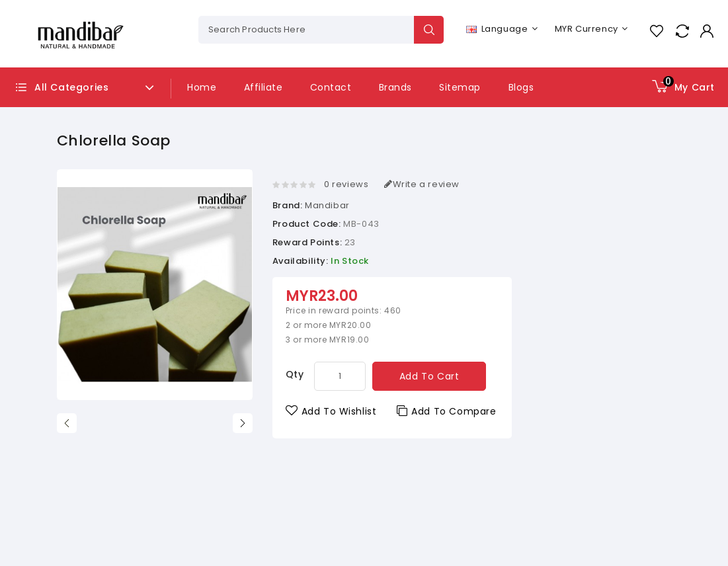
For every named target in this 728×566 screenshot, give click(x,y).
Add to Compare (447, 411)
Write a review (422, 184)
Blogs (521, 87)
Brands (395, 87)
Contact (331, 87)
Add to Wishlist (331, 411)
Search (429, 30)
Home (202, 87)
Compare (682, 31)
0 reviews (346, 184)
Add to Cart (429, 376)
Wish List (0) (656, 31)
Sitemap (460, 87)
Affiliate (263, 87)
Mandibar (327, 205)
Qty (295, 374)
